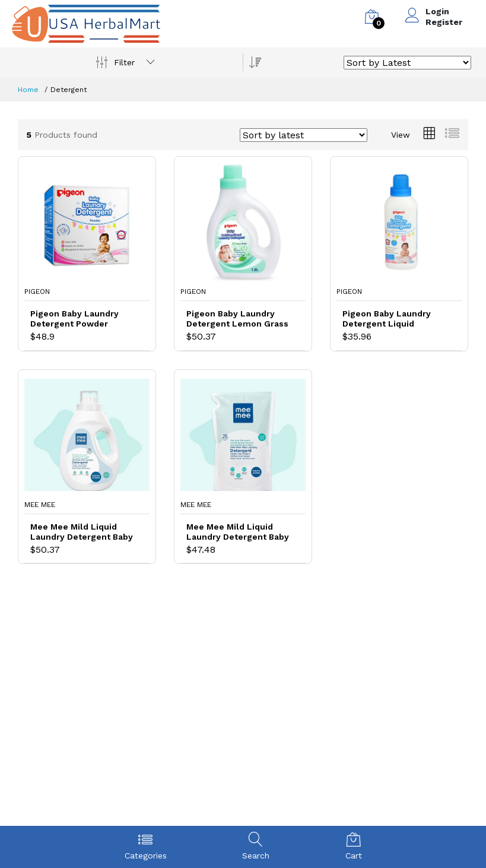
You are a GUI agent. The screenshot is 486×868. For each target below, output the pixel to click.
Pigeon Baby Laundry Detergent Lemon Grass (237, 319)
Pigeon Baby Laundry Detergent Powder (74, 319)
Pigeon (37, 292)
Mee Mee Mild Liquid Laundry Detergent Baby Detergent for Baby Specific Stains (82, 532)
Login (437, 11)
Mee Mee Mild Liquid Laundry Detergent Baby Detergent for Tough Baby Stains (238, 532)
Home (28, 90)
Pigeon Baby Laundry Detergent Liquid (387, 319)
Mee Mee (40, 505)
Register (444, 22)
